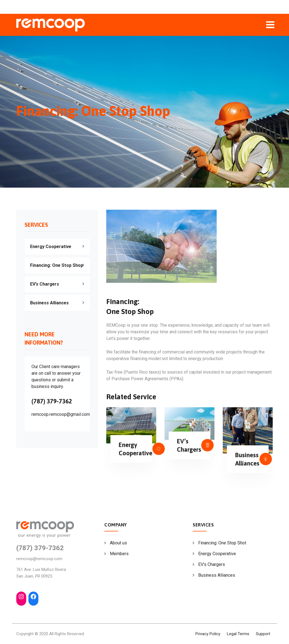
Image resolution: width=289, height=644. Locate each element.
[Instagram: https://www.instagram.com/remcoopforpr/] (21, 597)
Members (119, 554)
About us (118, 543)
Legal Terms (238, 634)
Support (263, 634)
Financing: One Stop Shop (57, 265)
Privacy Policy (208, 634)
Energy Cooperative (51, 247)
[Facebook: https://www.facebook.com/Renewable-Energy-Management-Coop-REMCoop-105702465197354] (33, 597)
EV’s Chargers (45, 284)
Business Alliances (49, 303)
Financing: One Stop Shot (222, 543)
